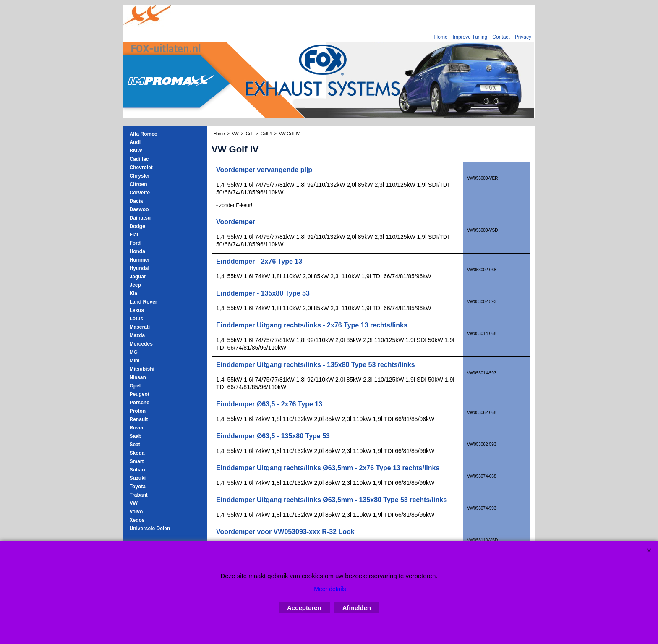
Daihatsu (140, 218)
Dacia (136, 201)
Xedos (137, 520)
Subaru (138, 470)
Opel (135, 386)
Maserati (140, 327)
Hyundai (140, 268)
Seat (135, 445)
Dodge (137, 226)
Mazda (137, 335)
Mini (135, 361)
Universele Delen (150, 529)
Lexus (137, 310)
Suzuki (138, 478)
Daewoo (139, 209)
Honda (137, 251)
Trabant (139, 495)
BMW (136, 151)
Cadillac (139, 159)
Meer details (330, 589)
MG (134, 352)
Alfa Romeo (144, 134)
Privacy (523, 37)
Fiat (134, 235)
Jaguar (138, 277)
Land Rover (144, 302)
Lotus (137, 319)
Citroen (138, 184)
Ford (135, 243)
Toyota (138, 487)
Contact (501, 37)
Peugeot (140, 394)
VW (134, 503)
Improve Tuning (470, 37)
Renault (139, 419)
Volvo (136, 512)
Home (441, 37)
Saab (136, 436)
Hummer (140, 260)
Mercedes (141, 344)
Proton (138, 411)
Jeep (135, 285)
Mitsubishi (142, 369)
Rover (137, 428)
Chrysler (140, 176)
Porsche (140, 403)
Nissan (138, 377)
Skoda (137, 453)
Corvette (140, 193)
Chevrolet (141, 168)
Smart (137, 461)
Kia (134, 293)
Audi (135, 142)
